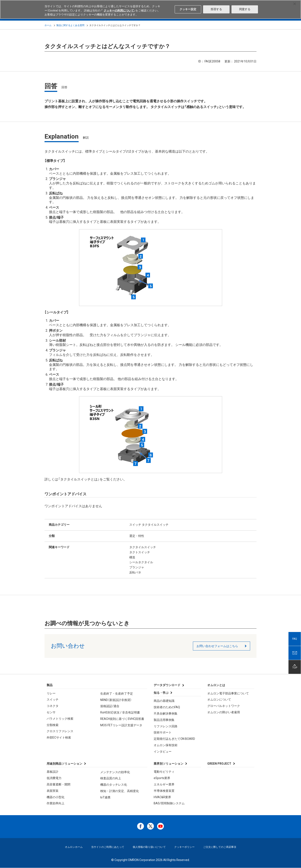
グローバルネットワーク (224, 706)
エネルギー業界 (164, 784)
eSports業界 (162, 778)
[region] (150, 9)
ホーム (48, 25)
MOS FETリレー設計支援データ (121, 725)
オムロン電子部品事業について (228, 693)
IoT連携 (105, 797)
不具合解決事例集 (166, 714)
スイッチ (53, 699)
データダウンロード (167, 685)
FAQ (295, 639)
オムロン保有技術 (166, 745)
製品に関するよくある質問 (70, 25)
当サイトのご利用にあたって (108, 847)
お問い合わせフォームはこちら (217, 646)
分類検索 (53, 725)
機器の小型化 (56, 797)
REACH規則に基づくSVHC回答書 (122, 719)
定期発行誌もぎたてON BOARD (174, 739)
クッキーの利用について (119, 11)
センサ (51, 712)
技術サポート (163, 732)
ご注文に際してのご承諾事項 (220, 847)
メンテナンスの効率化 (115, 772)
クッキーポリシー (184, 847)
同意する (245, 9)
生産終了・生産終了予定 (117, 694)
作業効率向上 (56, 803)
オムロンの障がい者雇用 (224, 712)
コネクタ (53, 706)
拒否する (216, 9)
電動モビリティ (164, 772)
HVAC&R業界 (162, 797)
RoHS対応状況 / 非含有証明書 (120, 712)
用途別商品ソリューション (64, 764)
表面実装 (53, 791)
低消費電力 (54, 778)
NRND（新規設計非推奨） (116, 700)
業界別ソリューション (169, 764)
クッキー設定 (188, 9)
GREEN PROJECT (219, 764)
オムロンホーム (74, 847)
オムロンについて (219, 699)
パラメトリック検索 (60, 719)
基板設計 (53, 772)
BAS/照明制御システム (169, 803)
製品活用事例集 (164, 720)
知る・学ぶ (161, 693)
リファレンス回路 (166, 726)
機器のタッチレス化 (114, 785)
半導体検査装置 (164, 791)
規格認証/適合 (110, 706)
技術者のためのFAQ (167, 707)
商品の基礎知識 (164, 701)
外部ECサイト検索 (59, 737)
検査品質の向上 (111, 778)
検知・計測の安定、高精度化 (120, 791)
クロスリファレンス (60, 731)
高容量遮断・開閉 (59, 784)
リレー (51, 693)
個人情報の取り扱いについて (149, 847)
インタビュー (163, 751)
